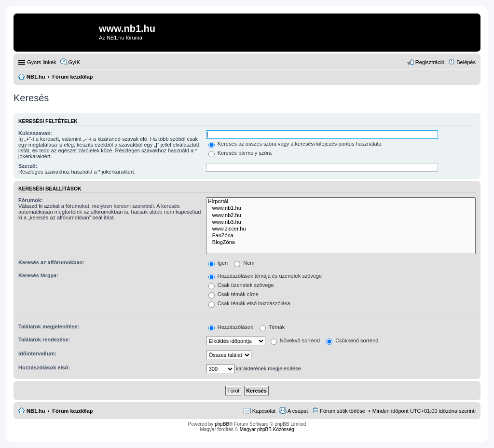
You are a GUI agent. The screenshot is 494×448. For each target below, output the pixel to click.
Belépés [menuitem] (466, 62)
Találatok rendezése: (44, 339)
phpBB (222, 424)
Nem (244, 263)
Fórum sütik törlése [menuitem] (343, 411)
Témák (272, 327)
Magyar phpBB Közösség (267, 429)
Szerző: (28, 166)
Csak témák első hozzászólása (249, 303)
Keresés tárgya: (38, 275)
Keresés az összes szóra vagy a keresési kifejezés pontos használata (295, 144)
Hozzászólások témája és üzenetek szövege (265, 276)
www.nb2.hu (341, 216)
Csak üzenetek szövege (241, 285)
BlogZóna (341, 243)
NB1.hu (36, 411)
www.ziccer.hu (341, 229)
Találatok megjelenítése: (49, 326)
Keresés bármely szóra (240, 153)
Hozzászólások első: (44, 367)
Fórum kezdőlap (72, 411)
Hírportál (341, 202)
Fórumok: (31, 200)
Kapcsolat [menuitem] (264, 411)
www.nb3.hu (341, 222)
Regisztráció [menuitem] (430, 62)
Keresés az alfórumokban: (51, 262)
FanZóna (341, 236)
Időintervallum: (37, 353)
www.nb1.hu (341, 208)
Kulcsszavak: (35, 133)
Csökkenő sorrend (352, 340)
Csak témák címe (233, 294)
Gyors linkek (42, 62)
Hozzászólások (231, 327)
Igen (218, 263)
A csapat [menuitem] (298, 411)
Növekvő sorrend (295, 340)
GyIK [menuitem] (74, 62)
